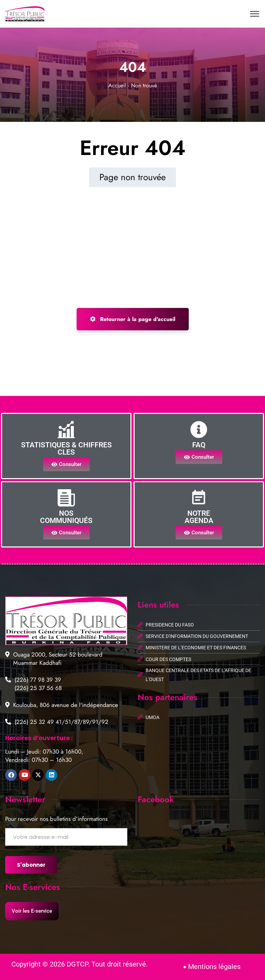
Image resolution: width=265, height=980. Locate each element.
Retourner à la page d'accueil (133, 319)
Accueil (117, 85)
